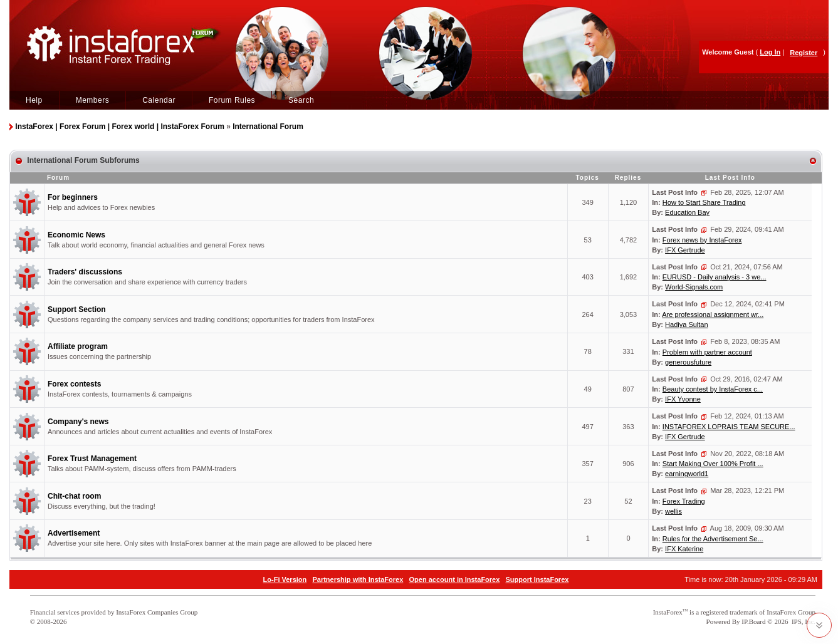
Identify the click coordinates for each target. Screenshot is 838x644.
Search (301, 100)
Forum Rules (232, 100)
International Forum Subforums (83, 160)
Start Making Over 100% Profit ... (713, 464)
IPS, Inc (803, 621)
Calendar (159, 100)
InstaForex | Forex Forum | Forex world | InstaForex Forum (119, 127)
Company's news (78, 422)
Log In (770, 52)
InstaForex (668, 612)
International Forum (268, 127)
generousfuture (688, 362)
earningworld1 (687, 474)
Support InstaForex (537, 579)
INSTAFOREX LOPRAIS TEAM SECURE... (729, 427)
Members (93, 100)
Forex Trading (684, 501)
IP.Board (753, 621)
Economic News (76, 235)
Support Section (77, 309)
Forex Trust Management (92, 459)
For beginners (73, 197)
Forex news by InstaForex (702, 240)
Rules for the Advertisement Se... (713, 539)
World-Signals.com (694, 287)
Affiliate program (78, 346)
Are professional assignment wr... (713, 314)
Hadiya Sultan (687, 325)
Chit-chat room (74, 496)
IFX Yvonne (683, 399)
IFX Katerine (684, 549)
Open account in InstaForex (455, 579)
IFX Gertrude (685, 250)
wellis (673, 511)
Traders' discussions (85, 272)
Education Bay (687, 212)
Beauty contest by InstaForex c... (713, 389)
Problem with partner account (707, 352)
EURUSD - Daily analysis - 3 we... (715, 277)
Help (34, 100)
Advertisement (74, 533)
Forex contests (74, 384)
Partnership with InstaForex (358, 579)
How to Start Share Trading (704, 202)
